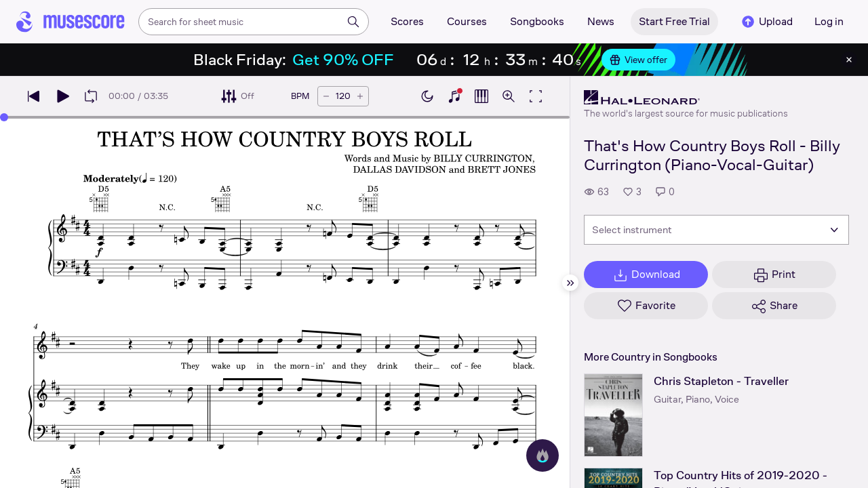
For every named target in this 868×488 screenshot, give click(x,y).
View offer (638, 60)
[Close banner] (849, 60)
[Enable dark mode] (427, 96)
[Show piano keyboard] (454, 96)
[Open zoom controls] (509, 96)
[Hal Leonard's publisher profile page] (686, 98)
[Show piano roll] (481, 96)
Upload (766, 22)
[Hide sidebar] (570, 283)
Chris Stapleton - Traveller (721, 381)
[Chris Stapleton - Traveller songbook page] (613, 415)
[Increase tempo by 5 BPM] (360, 96)
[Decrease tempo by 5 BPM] (326, 96)
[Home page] (71, 22)
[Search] (353, 22)
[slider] (4, 117)
